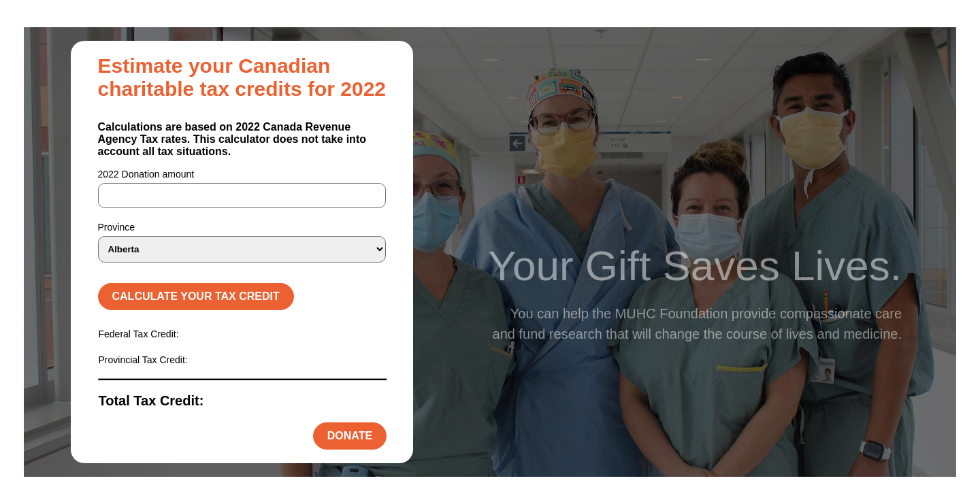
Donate (350, 436)
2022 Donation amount (146, 174)
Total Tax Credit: (151, 401)
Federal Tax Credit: (139, 334)
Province (116, 227)
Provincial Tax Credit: (143, 360)
